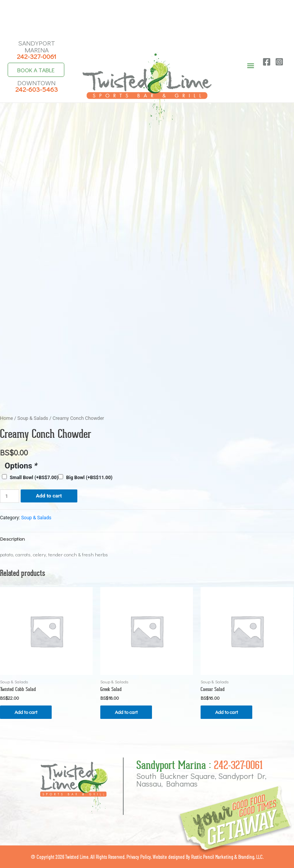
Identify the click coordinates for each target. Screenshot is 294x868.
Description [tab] (12, 538)
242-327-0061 (238, 765)
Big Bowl (89, 477)
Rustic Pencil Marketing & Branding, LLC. (227, 856)
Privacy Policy (139, 856)
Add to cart (49, 495)
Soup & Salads (33, 418)
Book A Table (36, 69)
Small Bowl (34, 477)
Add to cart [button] (27, 711)
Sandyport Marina (36, 49)
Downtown (36, 85)
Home (7, 418)
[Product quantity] (10, 496)
